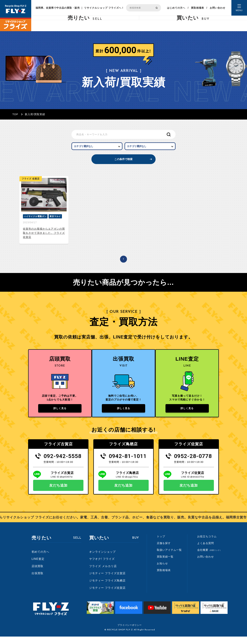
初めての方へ (40, 559)
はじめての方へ (176, 8)
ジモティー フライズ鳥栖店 (107, 588)
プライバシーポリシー (130, 632)
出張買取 (37, 581)
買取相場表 (197, 8)
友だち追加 (58, 493)
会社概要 (209, 557)
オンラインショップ (102, 559)
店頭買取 (37, 573)
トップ (161, 544)
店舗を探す (164, 551)
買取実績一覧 (165, 564)
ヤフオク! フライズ (102, 566)
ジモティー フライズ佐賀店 (107, 595)
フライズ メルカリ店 (103, 573)
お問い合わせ (218, 8)
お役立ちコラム (207, 544)
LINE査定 (38, 566)
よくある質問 (206, 551)
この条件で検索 (124, 164)
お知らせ (162, 571)
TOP (15, 114)
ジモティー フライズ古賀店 (107, 581)
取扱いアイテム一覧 (169, 557)
